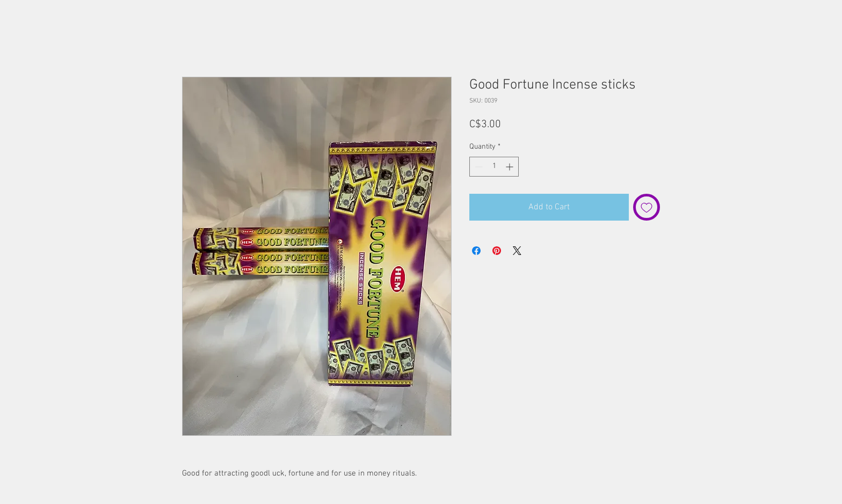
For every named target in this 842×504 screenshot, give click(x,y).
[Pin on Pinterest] (497, 251)
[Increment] (510, 167)
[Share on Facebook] (476, 251)
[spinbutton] (494, 167)
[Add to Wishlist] (647, 207)
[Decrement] (478, 167)
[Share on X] (517, 251)
